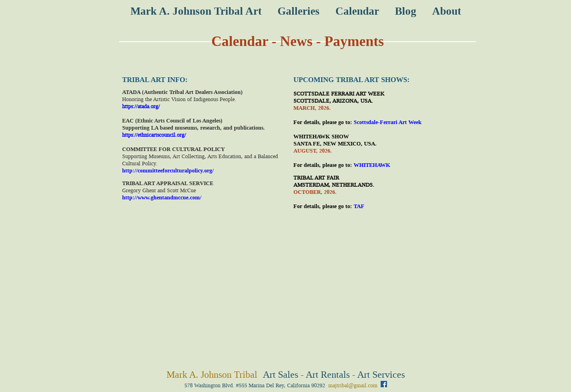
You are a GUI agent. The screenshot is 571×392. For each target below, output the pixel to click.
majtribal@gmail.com (353, 385)
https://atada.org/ (141, 106)
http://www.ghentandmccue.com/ (162, 198)
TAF (359, 206)
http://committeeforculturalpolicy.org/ (168, 171)
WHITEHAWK (372, 165)
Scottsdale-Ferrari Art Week (388, 122)
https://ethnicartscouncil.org (153, 135)
